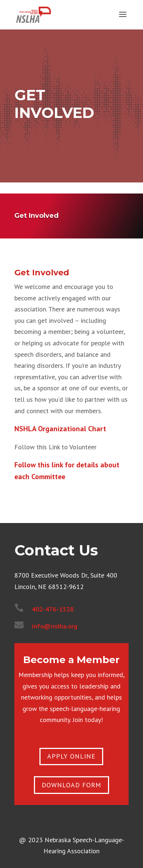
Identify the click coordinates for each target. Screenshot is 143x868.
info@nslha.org (55, 626)
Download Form (71, 785)
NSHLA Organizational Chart (60, 428)
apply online (71, 756)
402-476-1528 (53, 609)
